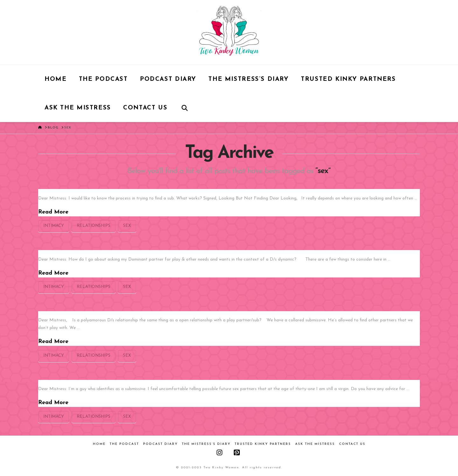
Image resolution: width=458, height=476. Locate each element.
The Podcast (124, 444)
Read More (53, 212)
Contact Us (352, 444)
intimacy (54, 226)
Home (99, 444)
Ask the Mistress (315, 444)
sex (127, 226)
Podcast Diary (160, 444)
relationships (94, 226)
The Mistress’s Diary (206, 444)
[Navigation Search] (185, 108)
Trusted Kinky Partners (263, 444)
